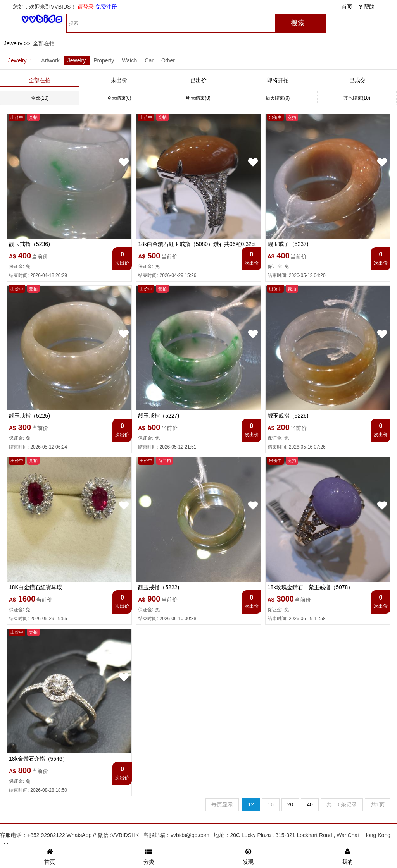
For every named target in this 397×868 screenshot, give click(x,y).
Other (168, 60)
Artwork (50, 60)
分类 (149, 856)
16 (271, 804)
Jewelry (13, 43)
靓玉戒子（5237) (288, 244)
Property (104, 60)
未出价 (119, 80)
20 (290, 804)
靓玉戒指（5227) (159, 416)
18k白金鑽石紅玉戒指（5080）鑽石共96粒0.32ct (197, 244)
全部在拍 (40, 80)
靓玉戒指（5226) (288, 416)
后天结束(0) (278, 98)
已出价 (198, 80)
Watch (129, 60)
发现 (248, 856)
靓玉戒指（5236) (29, 244)
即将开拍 (278, 80)
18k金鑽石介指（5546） (38, 759)
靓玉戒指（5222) (159, 587)
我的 (347, 856)
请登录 (86, 7)
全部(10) (40, 98)
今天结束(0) (119, 98)
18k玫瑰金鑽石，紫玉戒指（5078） (311, 587)
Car (149, 60)
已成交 (357, 80)
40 (310, 804)
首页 (347, 7)
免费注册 (106, 7)
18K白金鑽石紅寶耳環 (35, 587)
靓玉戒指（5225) (29, 416)
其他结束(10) (357, 98)
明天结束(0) (198, 98)
